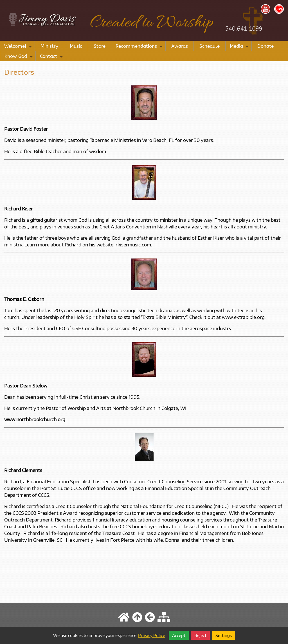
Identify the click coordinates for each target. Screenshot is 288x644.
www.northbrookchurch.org (35, 419)
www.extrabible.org (243, 317)
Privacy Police (152, 635)
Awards (180, 46)
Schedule (210, 46)
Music (76, 46)
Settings (224, 635)
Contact (52, 57)
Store (100, 46)
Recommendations (140, 47)
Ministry (49, 46)
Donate (265, 46)
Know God (19, 57)
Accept (179, 635)
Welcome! (19, 47)
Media (240, 47)
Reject (200, 635)
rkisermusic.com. (134, 245)
